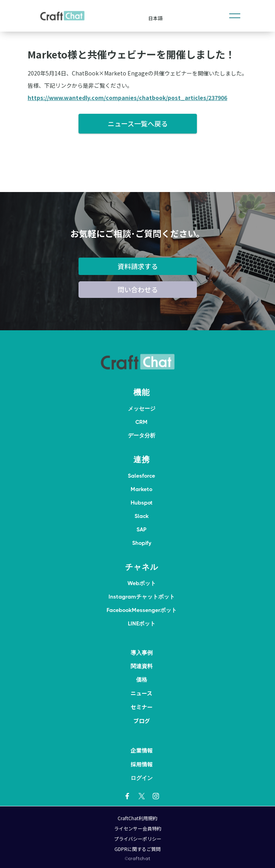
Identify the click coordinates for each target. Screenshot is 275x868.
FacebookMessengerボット (142, 610)
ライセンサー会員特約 (138, 828)
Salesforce (141, 476)
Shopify (142, 543)
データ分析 (142, 435)
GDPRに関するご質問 (137, 849)
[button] (235, 16)
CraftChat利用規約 (137, 818)
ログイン (142, 778)
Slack (142, 516)
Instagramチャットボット (142, 597)
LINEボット (142, 623)
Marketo (141, 489)
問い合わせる (138, 289)
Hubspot (142, 503)
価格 (142, 680)
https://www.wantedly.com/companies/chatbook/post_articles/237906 (127, 98)
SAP (141, 529)
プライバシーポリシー (138, 839)
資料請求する (138, 266)
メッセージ (142, 409)
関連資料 (142, 666)
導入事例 (142, 653)
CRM (141, 422)
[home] (62, 16)
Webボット (142, 583)
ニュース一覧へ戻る (138, 123)
